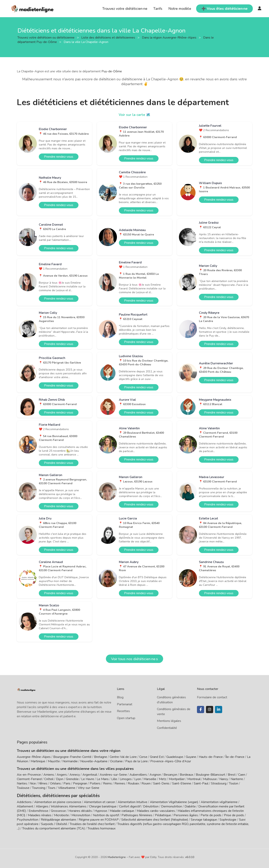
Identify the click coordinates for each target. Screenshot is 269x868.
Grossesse (58, 810)
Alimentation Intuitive (132, 801)
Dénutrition (151, 806)
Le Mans (103, 779)
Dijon (60, 779)
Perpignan (80, 783)
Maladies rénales (40, 815)
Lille (114, 779)
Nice (33, 783)
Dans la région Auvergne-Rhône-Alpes (170, 37)
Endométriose (38, 810)
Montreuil (194, 779)
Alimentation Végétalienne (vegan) (174, 801)
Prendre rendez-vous (59, 157)
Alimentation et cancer (99, 801)
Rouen (146, 783)
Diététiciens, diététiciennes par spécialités (53, 795)
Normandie (70, 761)
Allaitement (25, 806)
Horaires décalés (80, 810)
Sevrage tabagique (204, 819)
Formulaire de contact (212, 697)
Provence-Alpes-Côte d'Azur (171, 761)
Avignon (155, 775)
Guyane (191, 757)
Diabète (190, 806)
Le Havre (88, 779)
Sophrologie (228, 819)
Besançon (170, 775)
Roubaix (133, 783)
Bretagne (101, 757)
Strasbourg (219, 783)
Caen (242, 775)
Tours (52, 788)
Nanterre (237, 779)
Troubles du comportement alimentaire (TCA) (54, 828)
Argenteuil (90, 775)
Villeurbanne (67, 788)
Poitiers (95, 783)
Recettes (123, 711)
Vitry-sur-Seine (89, 788)
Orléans (55, 783)
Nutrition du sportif (106, 815)
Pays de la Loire (137, 761)
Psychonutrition (28, 819)
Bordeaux (186, 775)
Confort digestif (130, 806)
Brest (232, 775)
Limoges (126, 779)
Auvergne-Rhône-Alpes (34, 757)
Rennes (120, 783)
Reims (107, 783)
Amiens (49, 775)
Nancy (224, 779)
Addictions (24, 801)
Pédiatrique (163, 815)
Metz (163, 779)
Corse (143, 757)
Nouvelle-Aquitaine (94, 761)
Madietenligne (117, 857)
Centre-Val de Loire (123, 757)
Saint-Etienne (182, 783)
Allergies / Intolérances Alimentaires (61, 806)
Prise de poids (234, 815)
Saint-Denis (161, 783)
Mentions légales (169, 721)
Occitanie (116, 761)
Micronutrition (81, 815)
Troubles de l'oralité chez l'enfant (92, 823)
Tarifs (158, 9)
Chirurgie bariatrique (103, 806)
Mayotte (54, 761)
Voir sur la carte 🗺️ (135, 115)
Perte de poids (211, 815)
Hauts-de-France (211, 757)
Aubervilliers (138, 775)
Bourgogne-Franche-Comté (72, 757)
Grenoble (72, 779)
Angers (62, 775)
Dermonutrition (172, 806)
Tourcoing (39, 788)
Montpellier (177, 779)
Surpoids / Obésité (54, 823)
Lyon (138, 779)
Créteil (49, 779)
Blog (120, 697)
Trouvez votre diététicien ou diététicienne (46, 37)
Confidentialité (167, 728)
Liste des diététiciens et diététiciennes (109, 37)
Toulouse (23, 788)
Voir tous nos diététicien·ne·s (134, 659)
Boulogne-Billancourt (210, 775)
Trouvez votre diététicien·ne (125, 9)
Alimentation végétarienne (219, 801)
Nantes (22, 783)
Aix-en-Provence (29, 775)
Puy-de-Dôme (112, 71)
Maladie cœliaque (122, 810)
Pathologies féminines (137, 815)
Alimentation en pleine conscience (58, 801)
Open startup (126, 718)
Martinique (38, 761)
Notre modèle (180, 9)
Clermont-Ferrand (29, 779)
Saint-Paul (201, 783)
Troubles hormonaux (101, 828)
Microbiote (62, 815)
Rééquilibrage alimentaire (58, 819)
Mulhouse (210, 779)
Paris (67, 783)
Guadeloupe (175, 757)
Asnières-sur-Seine (113, 775)
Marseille (150, 779)
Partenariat (125, 704)
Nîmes (43, 783)
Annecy (75, 775)
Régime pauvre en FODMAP (99, 819)
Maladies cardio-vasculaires (156, 810)
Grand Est (157, 757)
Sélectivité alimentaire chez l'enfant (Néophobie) (155, 819)
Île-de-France (235, 757)
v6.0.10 (190, 857)
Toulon (234, 783)
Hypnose (101, 810)
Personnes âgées (186, 815)
